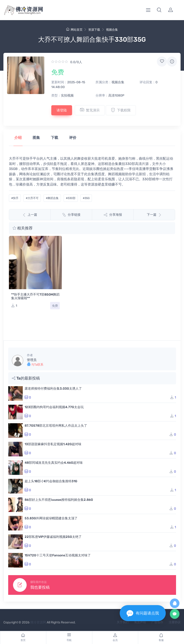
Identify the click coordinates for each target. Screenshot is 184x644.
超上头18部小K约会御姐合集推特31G (51, 481)
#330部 (71, 198)
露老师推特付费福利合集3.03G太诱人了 (53, 389)
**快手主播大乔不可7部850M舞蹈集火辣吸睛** (35, 296)
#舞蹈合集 (52, 198)
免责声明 (140, 622)
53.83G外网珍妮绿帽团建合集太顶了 (51, 518)
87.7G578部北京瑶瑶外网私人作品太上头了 (56, 426)
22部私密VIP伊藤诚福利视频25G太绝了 (53, 537)
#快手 (15, 198)
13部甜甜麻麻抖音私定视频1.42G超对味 (53, 444)
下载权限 (121, 110)
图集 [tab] (36, 138)
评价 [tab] (73, 138)
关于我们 (123, 622)
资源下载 (94, 30)
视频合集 (112, 30)
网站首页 (74, 30)
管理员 (32, 360)
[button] (159, 10)
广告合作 (157, 622)
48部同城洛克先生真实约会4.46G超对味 (54, 463)
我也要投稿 (40, 587)
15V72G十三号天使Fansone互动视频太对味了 (58, 555)
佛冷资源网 (38, 622)
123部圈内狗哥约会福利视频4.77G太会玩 (54, 407)
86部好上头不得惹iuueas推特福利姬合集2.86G (59, 500)
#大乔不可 (32, 198)
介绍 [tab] (18, 138)
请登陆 (62, 110)
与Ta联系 (35, 364)
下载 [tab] (54, 138)
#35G (86, 198)
